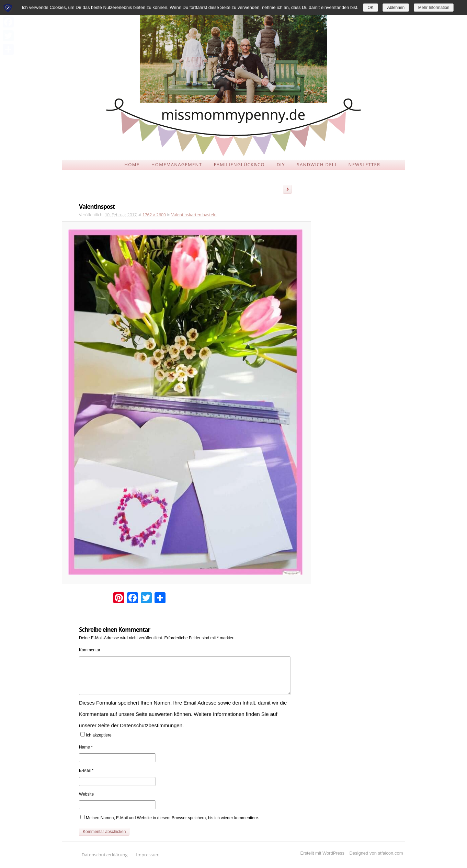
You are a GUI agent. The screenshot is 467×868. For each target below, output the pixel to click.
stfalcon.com (391, 853)
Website (86, 794)
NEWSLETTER (365, 164)
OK (370, 8)
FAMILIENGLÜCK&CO (239, 164)
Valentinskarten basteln (194, 215)
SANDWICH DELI (317, 164)
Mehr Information (434, 8)
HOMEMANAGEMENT (177, 164)
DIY (281, 164)
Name (86, 747)
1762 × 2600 (154, 215)
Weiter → (290, 190)
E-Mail (86, 770)
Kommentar (90, 650)
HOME (132, 164)
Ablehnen (396, 8)
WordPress (333, 853)
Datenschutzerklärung (105, 855)
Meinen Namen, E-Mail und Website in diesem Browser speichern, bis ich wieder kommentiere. (173, 818)
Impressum (148, 855)
